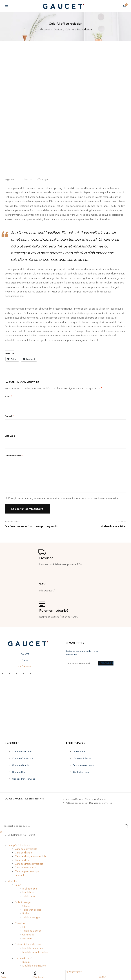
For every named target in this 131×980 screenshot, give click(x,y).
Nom (8, 396)
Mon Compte (40, 977)
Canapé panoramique (27, 871)
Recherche (125, 826)
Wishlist (103, 977)
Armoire (27, 938)
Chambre (20, 923)
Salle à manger (23, 902)
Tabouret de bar (32, 910)
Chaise (26, 906)
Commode (28, 935)
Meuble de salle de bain (36, 952)
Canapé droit (22, 860)
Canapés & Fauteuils (19, 845)
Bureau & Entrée (24, 958)
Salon (18, 885)
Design (58, 30)
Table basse (29, 896)
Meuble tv (28, 892)
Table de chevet (31, 931)
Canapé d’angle (24, 853)
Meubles (12, 881)
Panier (4, 977)
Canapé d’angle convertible (30, 856)
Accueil (46, 30)
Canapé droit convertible (29, 864)
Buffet (26, 913)
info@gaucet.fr (25, 666)
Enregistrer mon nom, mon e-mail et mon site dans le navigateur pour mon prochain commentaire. (63, 498)
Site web (10, 436)
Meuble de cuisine (33, 948)
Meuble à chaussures (34, 966)
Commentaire (14, 456)
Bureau (26, 962)
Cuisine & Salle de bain (28, 945)
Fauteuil (19, 875)
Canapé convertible (26, 849)
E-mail (9, 416)
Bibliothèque (30, 889)
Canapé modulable (26, 868)
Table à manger (31, 917)
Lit (24, 927)
